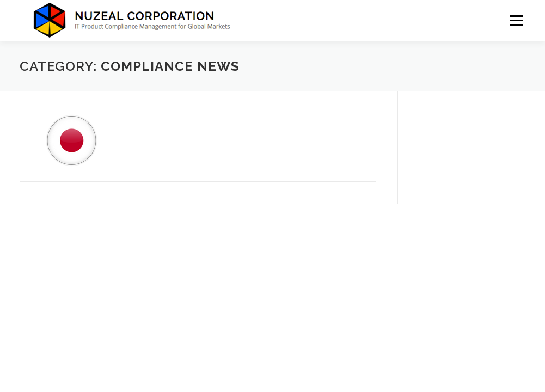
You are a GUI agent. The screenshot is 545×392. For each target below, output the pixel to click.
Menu (516, 20)
